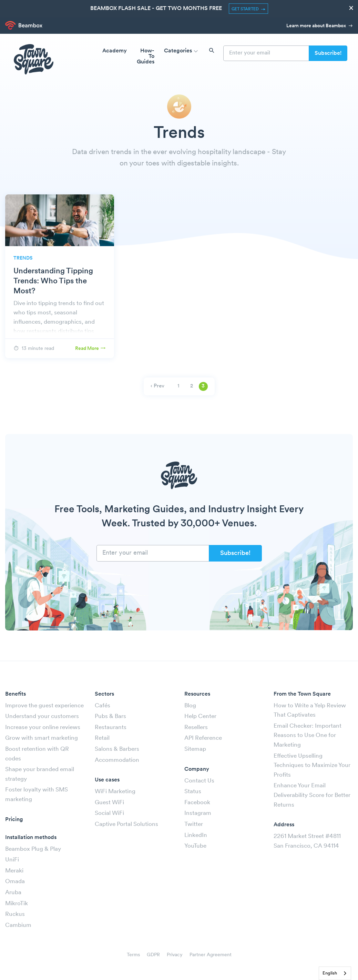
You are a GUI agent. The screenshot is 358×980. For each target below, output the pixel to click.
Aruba (13, 893)
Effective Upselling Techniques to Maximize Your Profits (312, 766)
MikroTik (17, 904)
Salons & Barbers (117, 749)
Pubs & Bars (110, 716)
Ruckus (15, 914)
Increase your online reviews (43, 728)
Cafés (103, 706)
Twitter (194, 824)
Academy (115, 51)
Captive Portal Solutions (126, 824)
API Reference (203, 738)
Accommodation (117, 760)
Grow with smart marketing (42, 738)
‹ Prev (157, 386)
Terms (133, 955)
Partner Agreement (211, 955)
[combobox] (335, 973)
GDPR (153, 955)
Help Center (200, 716)
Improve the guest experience (44, 706)
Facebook (197, 803)
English (330, 973)
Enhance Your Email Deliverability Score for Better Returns (312, 795)
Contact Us (199, 781)
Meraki (14, 871)
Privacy (175, 955)
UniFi (12, 860)
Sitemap (195, 749)
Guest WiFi (109, 803)
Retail (102, 738)
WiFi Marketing (115, 792)
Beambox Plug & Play (33, 849)
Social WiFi (109, 813)
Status (193, 792)
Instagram (198, 813)
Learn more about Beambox (319, 26)
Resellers (196, 728)
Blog (190, 706)
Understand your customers (42, 716)
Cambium (18, 925)
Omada (15, 882)
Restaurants (111, 728)
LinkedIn (196, 835)
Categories (182, 51)
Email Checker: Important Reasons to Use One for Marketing (308, 736)
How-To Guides (146, 57)
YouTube (195, 846)
